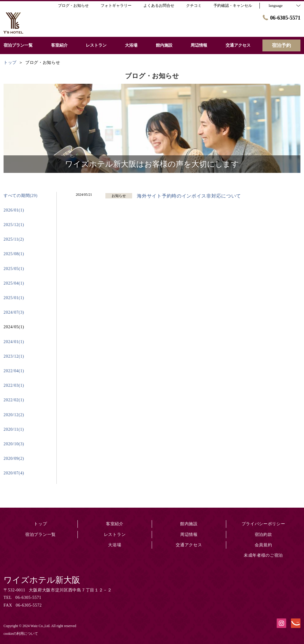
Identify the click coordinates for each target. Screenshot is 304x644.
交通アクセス (189, 545)
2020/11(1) (14, 429)
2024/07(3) (14, 312)
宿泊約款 (263, 535)
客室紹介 (115, 524)
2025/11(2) (14, 239)
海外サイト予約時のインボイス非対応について (189, 196)
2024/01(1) (14, 342)
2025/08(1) (14, 254)
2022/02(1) (14, 400)
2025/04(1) (14, 283)
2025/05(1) (14, 269)
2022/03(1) (14, 385)
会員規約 (263, 545)
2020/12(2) (14, 415)
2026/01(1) (14, 210)
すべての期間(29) (20, 196)
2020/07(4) (14, 473)
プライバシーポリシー (263, 524)
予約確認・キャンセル (233, 5)
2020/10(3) (14, 444)
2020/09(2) (14, 458)
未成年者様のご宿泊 (263, 555)
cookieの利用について (21, 634)
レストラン (115, 535)
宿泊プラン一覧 (41, 535)
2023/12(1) (14, 356)
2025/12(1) (14, 225)
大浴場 (115, 545)
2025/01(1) (14, 298)
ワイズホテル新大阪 (42, 580)
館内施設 (189, 524)
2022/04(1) (14, 371)
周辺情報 (189, 535)
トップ (40, 524)
